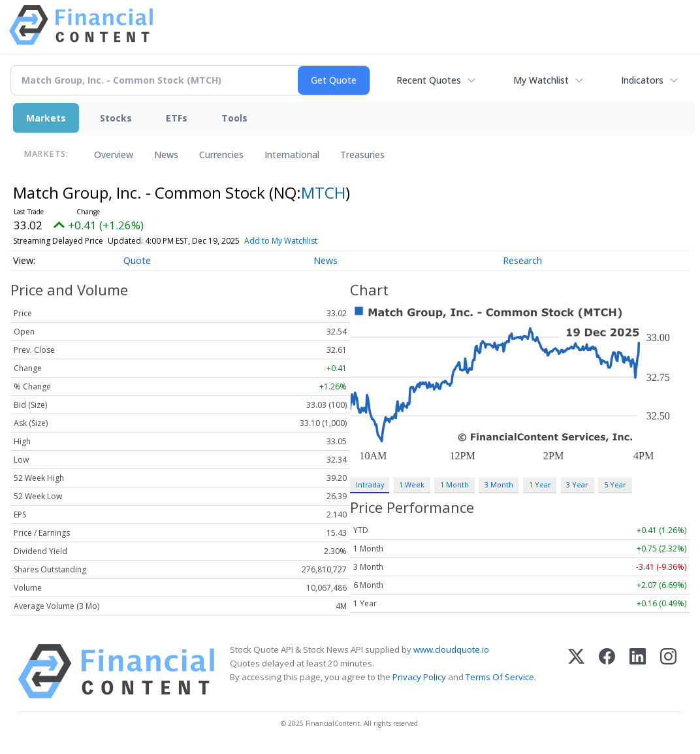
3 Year (577, 484)
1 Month (454, 484)
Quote (137, 260)
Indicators (642, 80)
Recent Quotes (429, 80)
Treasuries (362, 155)
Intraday (370, 484)
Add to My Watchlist (281, 241)
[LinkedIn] (638, 671)
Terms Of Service (500, 677)
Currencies (221, 155)
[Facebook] (607, 671)
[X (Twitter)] (576, 671)
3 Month (499, 484)
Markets (46, 118)
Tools (234, 118)
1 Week (412, 484)
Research (522, 260)
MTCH (323, 192)
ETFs (177, 118)
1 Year (540, 484)
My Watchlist (541, 80)
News (166, 155)
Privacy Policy (419, 677)
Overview (114, 155)
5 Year (615, 484)
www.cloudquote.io (451, 649)
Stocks (116, 118)
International (292, 155)
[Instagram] (668, 671)
